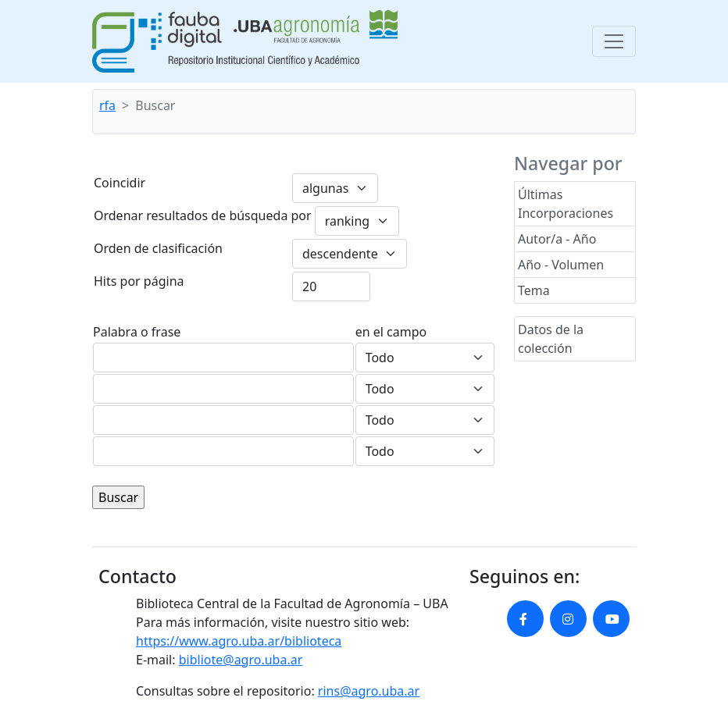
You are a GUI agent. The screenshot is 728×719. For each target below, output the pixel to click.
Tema (534, 290)
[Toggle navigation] (614, 41)
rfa (107, 105)
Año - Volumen (561, 265)
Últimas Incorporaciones (566, 204)
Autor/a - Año (557, 239)
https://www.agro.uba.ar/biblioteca (239, 641)
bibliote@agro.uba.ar (241, 660)
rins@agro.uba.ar (369, 691)
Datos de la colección (551, 339)
